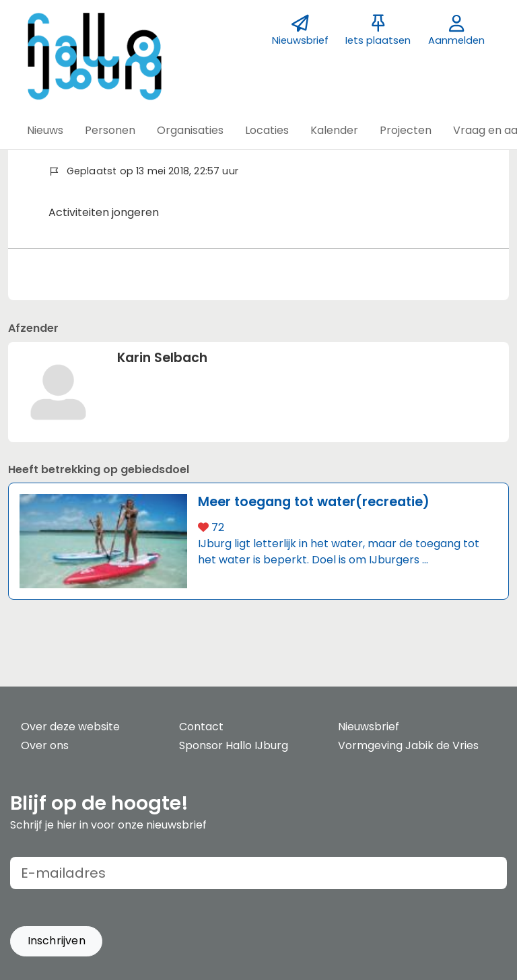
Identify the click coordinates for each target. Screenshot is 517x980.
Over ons (45, 745)
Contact (201, 727)
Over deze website (70, 727)
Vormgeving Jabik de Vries (408, 745)
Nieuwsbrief (369, 727)
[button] (45, 131)
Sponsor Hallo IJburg (234, 745)
